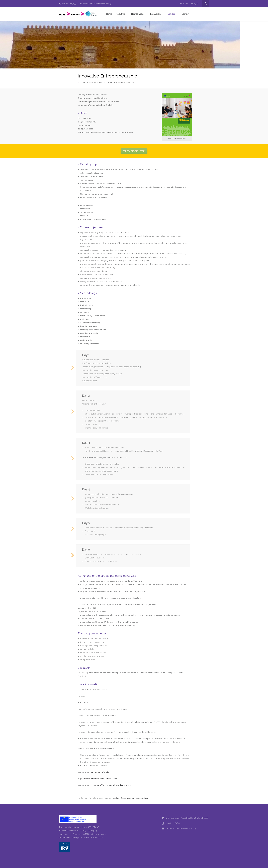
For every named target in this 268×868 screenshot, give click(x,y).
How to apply (139, 14)
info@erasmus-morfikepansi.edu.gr (96, 4)
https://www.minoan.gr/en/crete (93, 772)
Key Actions (157, 14)
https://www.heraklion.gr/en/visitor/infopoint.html (104, 457)
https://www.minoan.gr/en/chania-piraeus (98, 779)
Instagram (195, 3)
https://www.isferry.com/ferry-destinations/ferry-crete (104, 785)
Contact (185, 14)
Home (109, 14)
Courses (173, 14)
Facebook (184, 3)
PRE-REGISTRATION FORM (134, 151)
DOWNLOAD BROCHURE (177, 139)
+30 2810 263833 (67, 4)
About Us (122, 14)
